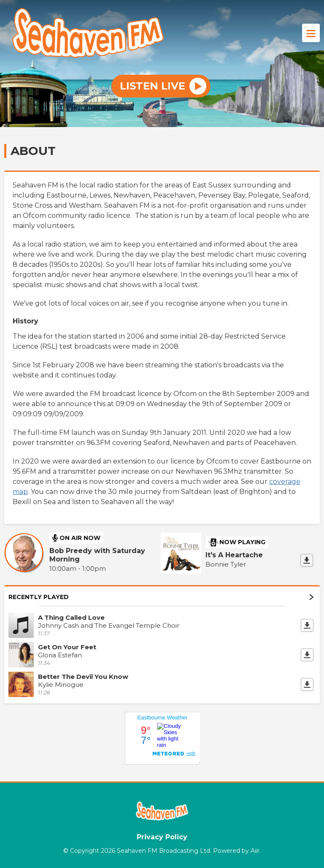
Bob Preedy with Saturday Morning (97, 555)
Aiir (255, 851)
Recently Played (161, 597)
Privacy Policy (162, 837)
